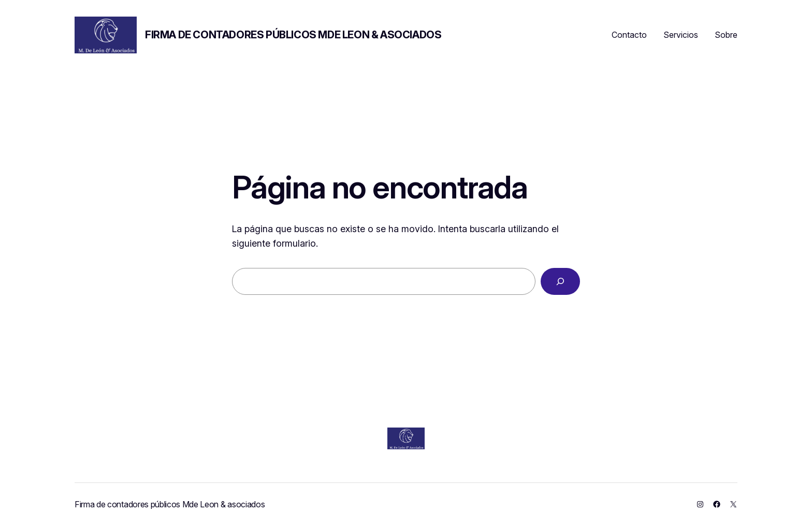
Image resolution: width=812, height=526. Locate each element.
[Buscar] (560, 281)
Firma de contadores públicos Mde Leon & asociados (293, 35)
